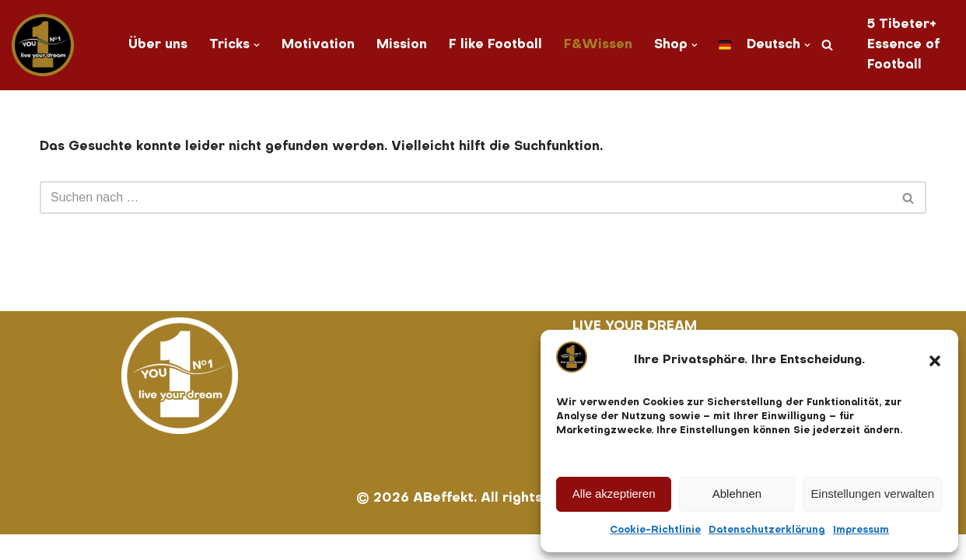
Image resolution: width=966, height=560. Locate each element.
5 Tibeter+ (905, 25)
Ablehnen (737, 493)
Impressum (861, 530)
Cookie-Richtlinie (655, 530)
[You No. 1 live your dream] (43, 45)
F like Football (495, 45)
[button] (935, 361)
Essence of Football (906, 55)
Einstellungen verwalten (873, 493)
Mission (401, 45)
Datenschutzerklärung (767, 530)
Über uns (156, 45)
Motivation (317, 45)
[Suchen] (829, 45)
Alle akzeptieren (614, 493)
